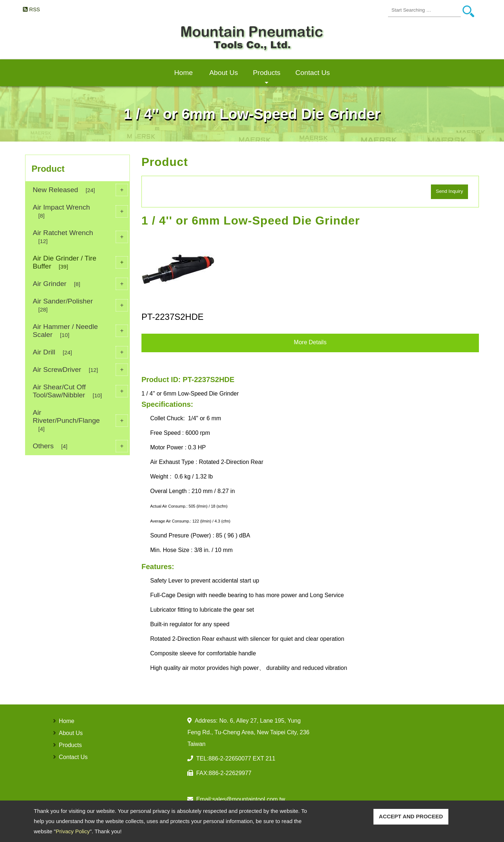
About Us (224, 73)
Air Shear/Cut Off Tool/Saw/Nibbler (80, 391)
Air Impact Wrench (80, 211)
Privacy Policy (73, 831)
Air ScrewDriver (80, 370)
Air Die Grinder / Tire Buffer (80, 262)
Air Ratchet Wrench (80, 237)
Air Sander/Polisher (80, 305)
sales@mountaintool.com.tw (249, 799)
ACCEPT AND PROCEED (411, 816)
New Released (80, 190)
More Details (310, 342)
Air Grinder (80, 284)
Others (80, 446)
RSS (35, 9)
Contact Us (313, 73)
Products (267, 78)
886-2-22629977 (230, 773)
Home (183, 73)
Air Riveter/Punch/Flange (80, 420)
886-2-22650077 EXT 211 (242, 758)
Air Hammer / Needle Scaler (80, 331)
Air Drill (80, 352)
